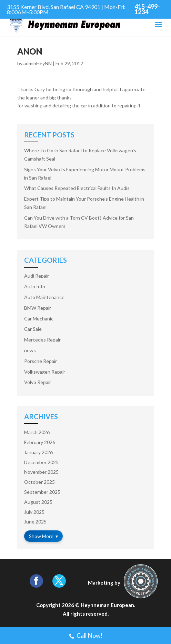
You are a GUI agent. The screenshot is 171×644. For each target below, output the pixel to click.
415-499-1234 (147, 9)
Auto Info (35, 286)
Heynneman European (107, 605)
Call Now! (86, 636)
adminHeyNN (38, 63)
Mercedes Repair (42, 340)
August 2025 (38, 502)
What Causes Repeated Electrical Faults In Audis (77, 188)
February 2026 (40, 442)
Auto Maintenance (44, 297)
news (30, 350)
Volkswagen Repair (45, 372)
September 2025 (42, 492)
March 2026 (37, 432)
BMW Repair (38, 308)
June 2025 (35, 522)
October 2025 (39, 482)
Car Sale (33, 329)
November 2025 (41, 472)
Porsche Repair (41, 361)
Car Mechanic (39, 319)
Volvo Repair (38, 382)
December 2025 (41, 462)
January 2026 (38, 452)
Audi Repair (37, 276)
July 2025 (34, 512)
